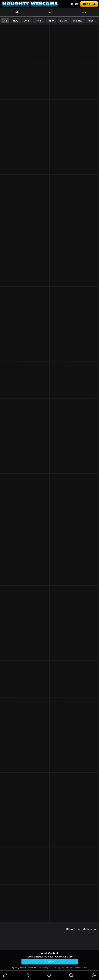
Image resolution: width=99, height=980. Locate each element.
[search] (71, 975)
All (5, 21)
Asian (39, 21)
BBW (51, 21)
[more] (94, 975)
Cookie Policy (42, 968)
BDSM (64, 21)
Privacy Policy (54, 968)
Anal (27, 21)
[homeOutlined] (5, 975)
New (16, 21)
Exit (85, 968)
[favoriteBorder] (49, 975)
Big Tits (78, 21)
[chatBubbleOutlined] (27, 975)
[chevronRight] (96, 21)
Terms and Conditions (74, 968)
